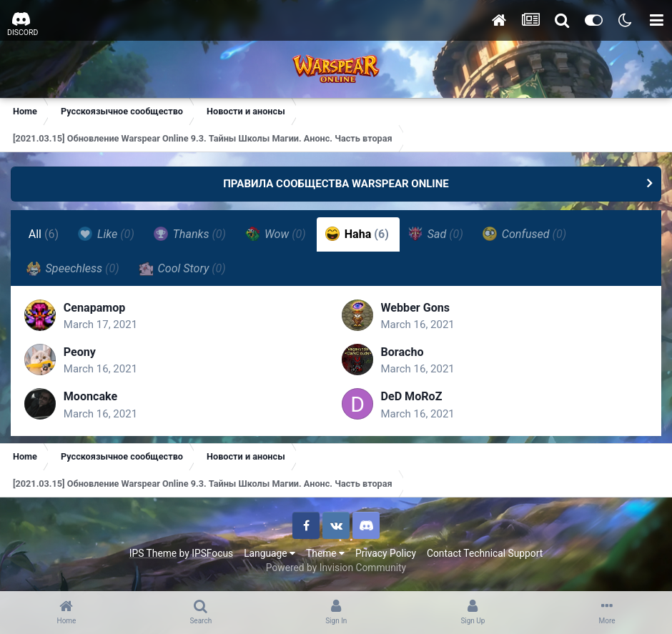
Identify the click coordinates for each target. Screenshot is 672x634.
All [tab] (44, 234)
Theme (325, 554)
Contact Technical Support (485, 554)
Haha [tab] (357, 234)
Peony (80, 353)
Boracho (402, 353)
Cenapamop (95, 308)
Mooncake (91, 397)
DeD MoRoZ (412, 397)
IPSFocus (212, 554)
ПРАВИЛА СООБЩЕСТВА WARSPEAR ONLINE (336, 184)
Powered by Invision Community (336, 569)
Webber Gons (416, 308)
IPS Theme (153, 554)
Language (270, 554)
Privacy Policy (386, 554)
